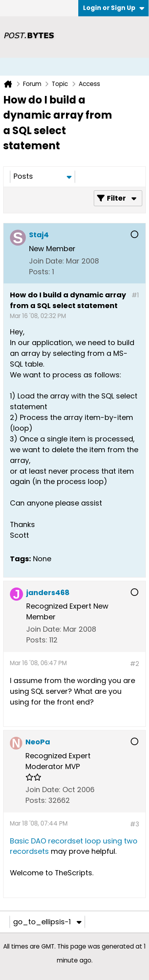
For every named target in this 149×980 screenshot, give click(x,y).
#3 (134, 824)
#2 (134, 664)
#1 (135, 295)
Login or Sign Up (114, 8)
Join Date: (46, 261)
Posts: (40, 272)
